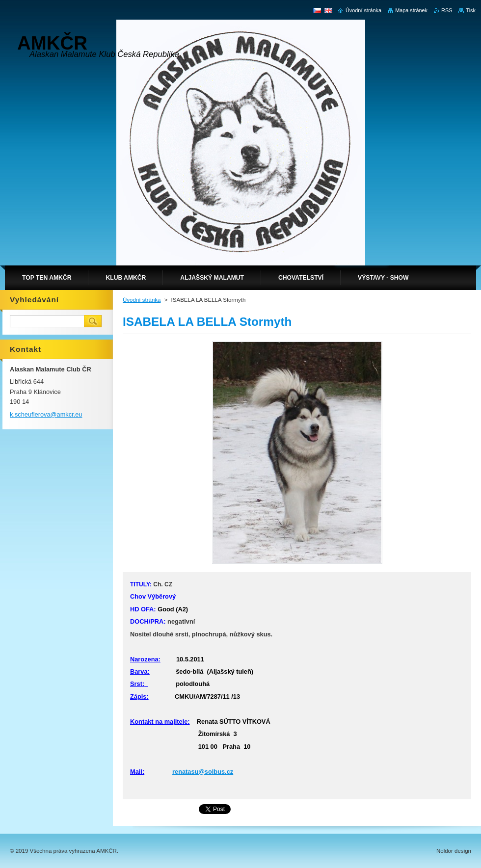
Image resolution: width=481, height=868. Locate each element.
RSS (447, 10)
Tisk (471, 10)
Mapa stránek (411, 10)
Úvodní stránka (142, 300)
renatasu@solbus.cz (203, 772)
